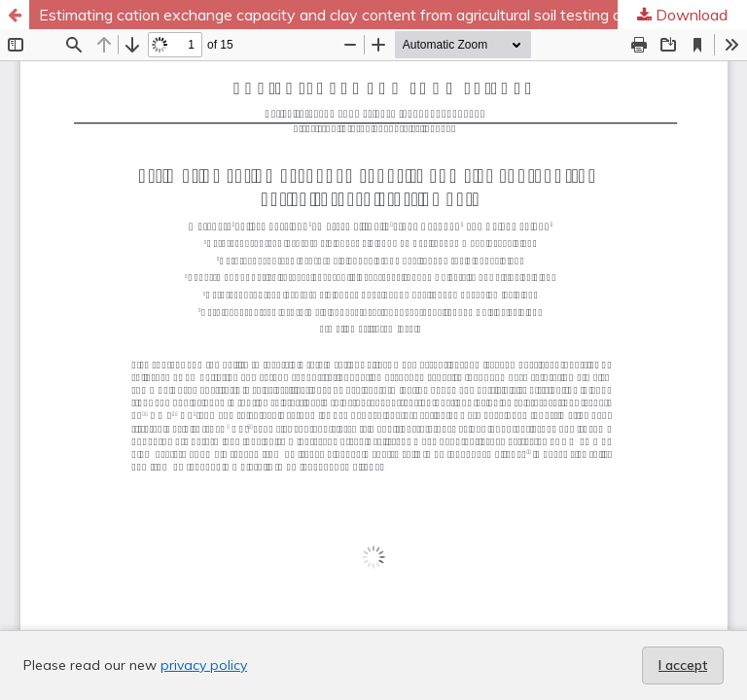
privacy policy (204, 665)
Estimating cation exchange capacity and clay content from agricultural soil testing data (342, 15)
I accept (683, 665)
